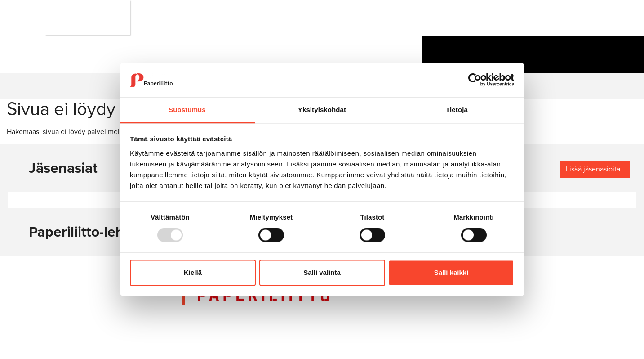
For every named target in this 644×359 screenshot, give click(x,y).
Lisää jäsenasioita (593, 169)
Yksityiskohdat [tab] (322, 110)
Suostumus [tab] (187, 110)
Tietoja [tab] (457, 110)
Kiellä (193, 272)
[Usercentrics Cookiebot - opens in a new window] (475, 80)
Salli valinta (322, 272)
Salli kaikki (451, 272)
